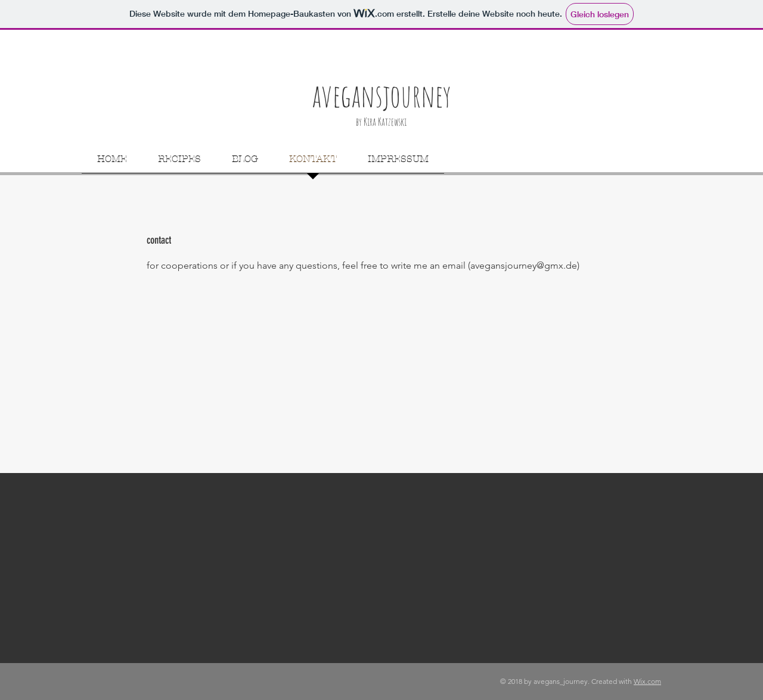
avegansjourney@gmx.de (524, 265)
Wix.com (647, 681)
